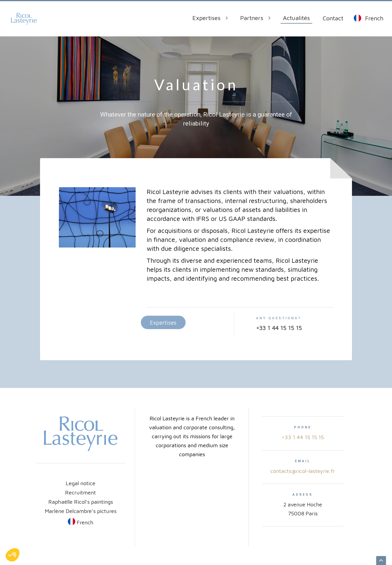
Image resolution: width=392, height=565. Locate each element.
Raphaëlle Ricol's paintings (81, 502)
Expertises (153, 323)
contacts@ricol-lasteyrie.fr (303, 471)
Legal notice (81, 483)
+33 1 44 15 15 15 (303, 437)
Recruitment (81, 492)
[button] (212, 19)
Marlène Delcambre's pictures (81, 511)
